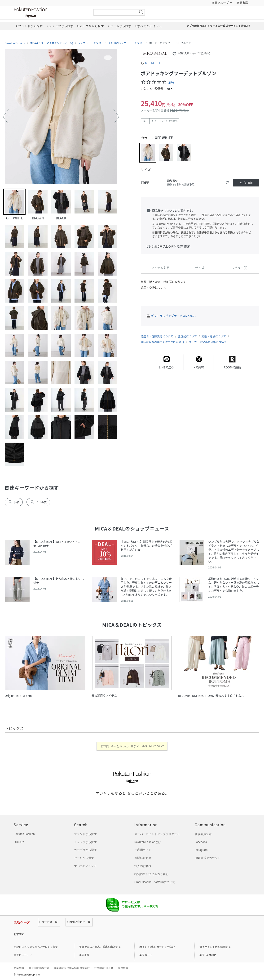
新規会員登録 (203, 834)
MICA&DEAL (154, 63)
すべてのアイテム (85, 866)
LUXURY (19, 842)
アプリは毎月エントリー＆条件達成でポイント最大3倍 (218, 26)
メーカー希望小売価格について (208, 342)
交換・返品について (214, 336)
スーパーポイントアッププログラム (157, 834)
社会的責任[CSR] (104, 968)
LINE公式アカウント (208, 858)
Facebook (201, 842)
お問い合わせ (143, 858)
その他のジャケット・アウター (126, 43)
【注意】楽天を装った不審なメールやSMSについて (132, 746)
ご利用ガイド (143, 850)
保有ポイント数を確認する (215, 947)
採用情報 (123, 968)
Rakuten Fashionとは (148, 842)
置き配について (187, 336)
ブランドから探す (85, 834)
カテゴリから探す (85, 850)
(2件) (171, 82)
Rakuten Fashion (50, 12)
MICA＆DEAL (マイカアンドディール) (51, 43)
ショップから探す (85, 842)
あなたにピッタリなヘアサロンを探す (36, 947)
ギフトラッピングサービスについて (174, 316)
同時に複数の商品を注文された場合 (162, 342)
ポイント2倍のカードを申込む (157, 947)
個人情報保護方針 (39, 968)
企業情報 (19, 968)
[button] (6, 117)
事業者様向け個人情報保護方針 (72, 968)
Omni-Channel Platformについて (155, 882)
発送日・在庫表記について (157, 336)
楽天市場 (242, 3)
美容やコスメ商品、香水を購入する (100, 947)
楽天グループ (220, 3)
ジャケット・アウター (91, 43)
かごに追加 (246, 183)
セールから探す (84, 858)
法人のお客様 (143, 866)
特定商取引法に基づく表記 (151, 874)
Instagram (201, 850)
